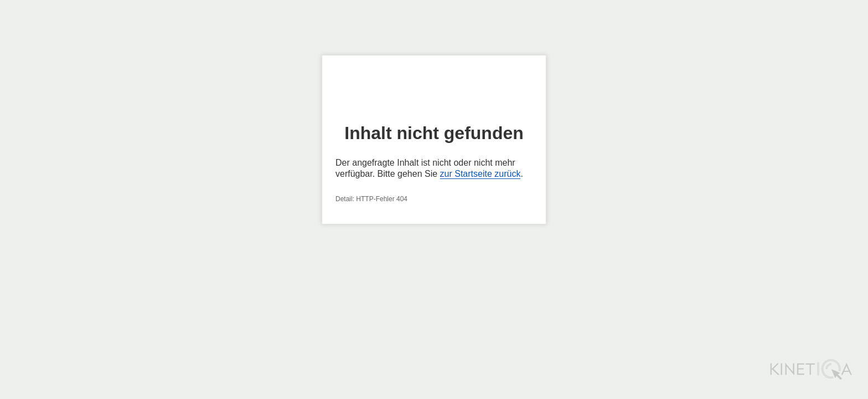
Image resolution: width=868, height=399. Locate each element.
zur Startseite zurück (480, 174)
